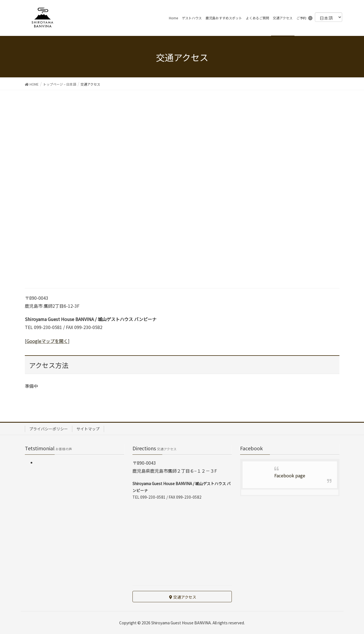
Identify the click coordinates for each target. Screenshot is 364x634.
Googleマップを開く (47, 341)
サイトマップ (88, 429)
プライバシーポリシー (49, 429)
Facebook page (290, 475)
